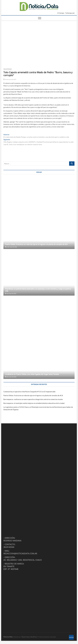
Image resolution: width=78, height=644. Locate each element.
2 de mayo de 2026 (11, 377)
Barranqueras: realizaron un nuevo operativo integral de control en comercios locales (33, 399)
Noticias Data (8, 637)
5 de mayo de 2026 (11, 293)
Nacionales (8, 69)
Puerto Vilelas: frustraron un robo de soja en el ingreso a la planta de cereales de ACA (36, 244)
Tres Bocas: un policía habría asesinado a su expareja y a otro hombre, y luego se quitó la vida (38, 290)
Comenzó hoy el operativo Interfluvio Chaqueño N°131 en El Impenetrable (29, 392)
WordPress (34, 637)
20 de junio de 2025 (10, 79)
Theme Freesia (25, 637)
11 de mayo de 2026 (11, 247)
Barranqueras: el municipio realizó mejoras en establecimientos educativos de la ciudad (34, 403)
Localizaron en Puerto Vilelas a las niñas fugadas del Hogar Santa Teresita (32, 374)
